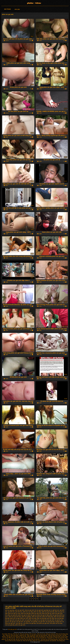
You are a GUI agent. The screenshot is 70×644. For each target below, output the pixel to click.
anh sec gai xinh (20, 610)
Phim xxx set (36, 638)
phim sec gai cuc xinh (14, 613)
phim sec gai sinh (13, 615)
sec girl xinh (42, 622)
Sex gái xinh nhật (11, 639)
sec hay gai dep (50, 622)
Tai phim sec (19, 641)
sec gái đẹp (34, 622)
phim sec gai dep (26, 613)
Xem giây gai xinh (12, 629)
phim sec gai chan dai (48, 612)
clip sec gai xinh (29, 610)
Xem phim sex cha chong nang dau (49, 639)
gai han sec (56, 610)
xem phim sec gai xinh (43, 623)
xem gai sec (19, 623)
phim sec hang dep (48, 617)
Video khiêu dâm (31, 637)
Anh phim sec (43, 638)
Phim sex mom (57, 637)
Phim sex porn (33, 634)
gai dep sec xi (48, 610)
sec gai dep (28, 620)
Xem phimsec (53, 641)
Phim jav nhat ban (24, 634)
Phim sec (23, 638)
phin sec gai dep (42, 618)
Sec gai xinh (10, 637)
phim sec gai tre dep (43, 615)
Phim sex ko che (41, 634)
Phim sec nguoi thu (60, 638)
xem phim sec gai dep (30, 623)
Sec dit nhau (50, 637)
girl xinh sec (19, 612)
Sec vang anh (16, 637)
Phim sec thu (12, 638)
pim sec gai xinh (10, 620)
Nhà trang (7, 9)
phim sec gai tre (32, 615)
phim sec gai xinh (20, 625)
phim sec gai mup (36, 613)
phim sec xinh (24, 618)
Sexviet (4, 637)
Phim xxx (10, 634)
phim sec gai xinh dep (15, 617)
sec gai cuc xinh (20, 620)
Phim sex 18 (16, 634)
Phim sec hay (27, 639)
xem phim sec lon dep (56, 623)
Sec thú (18, 639)
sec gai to (57, 620)
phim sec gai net (47, 613)
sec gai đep (27, 622)
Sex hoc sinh (59, 635)
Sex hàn (65, 635)
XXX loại (17, 9)
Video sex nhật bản (51, 634)
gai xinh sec (11, 612)
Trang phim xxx (51, 638)
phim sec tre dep (15, 618)
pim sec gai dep (59, 618)
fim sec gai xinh (39, 610)
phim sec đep (33, 618)
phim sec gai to (23, 615)
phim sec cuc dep (28, 612)
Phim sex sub (51, 635)
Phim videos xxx (34, 641)
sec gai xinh (20, 622)
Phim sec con (29, 638)
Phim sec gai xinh (36, 639)
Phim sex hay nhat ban (42, 635)
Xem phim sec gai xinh (44, 641)
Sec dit (22, 639)
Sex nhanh (5, 634)
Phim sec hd (26, 641)
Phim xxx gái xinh (31, 635)
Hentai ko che (23, 635)
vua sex (63, 637)
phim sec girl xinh (37, 617)
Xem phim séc (62, 639)
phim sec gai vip (54, 615)
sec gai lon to (36, 620)
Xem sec (18, 638)
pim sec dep (51, 618)
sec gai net (43, 620)
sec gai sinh (51, 620)
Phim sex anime (15, 635)
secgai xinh (59, 622)
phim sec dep (37, 612)
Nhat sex (8, 635)
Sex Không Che (61, 641)
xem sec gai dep (10, 625)
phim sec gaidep (26, 617)
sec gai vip (12, 622)
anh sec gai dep (10, 610)
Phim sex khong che (41, 637)
